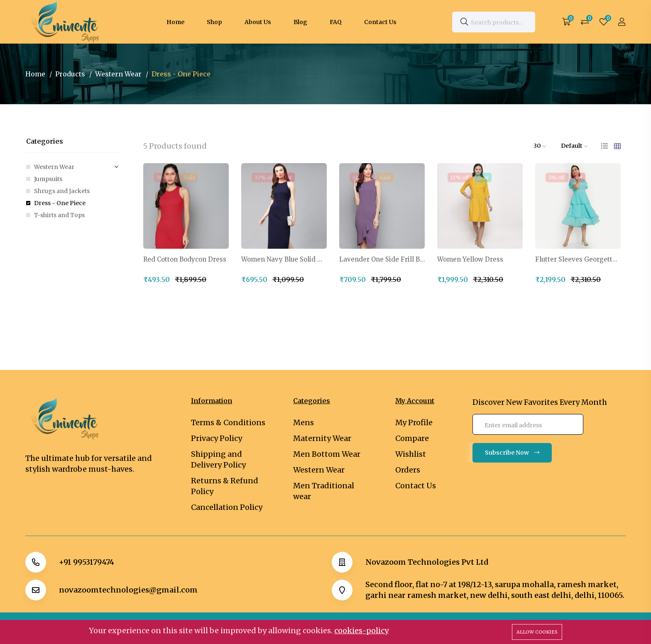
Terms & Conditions (228, 422)
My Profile (414, 422)
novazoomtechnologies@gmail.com (128, 590)
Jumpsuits (48, 179)
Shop (214, 22)
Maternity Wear (322, 438)
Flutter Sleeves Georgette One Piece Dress (578, 260)
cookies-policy (361, 631)
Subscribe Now (512, 453)
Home (175, 22)
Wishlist (411, 454)
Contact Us (380, 22)
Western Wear (118, 74)
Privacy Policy (217, 438)
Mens (303, 422)
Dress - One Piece (60, 203)
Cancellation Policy (227, 507)
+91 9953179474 (87, 562)
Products (70, 74)
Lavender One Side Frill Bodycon (382, 260)
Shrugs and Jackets (62, 191)
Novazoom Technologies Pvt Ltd (427, 562)
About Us (258, 22)
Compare (412, 438)
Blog (300, 22)
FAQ (336, 22)
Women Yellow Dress (470, 260)
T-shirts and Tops (59, 215)
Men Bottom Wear (327, 454)
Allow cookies (537, 632)
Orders (408, 470)
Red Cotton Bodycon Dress (185, 260)
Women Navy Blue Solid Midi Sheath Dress (284, 260)
